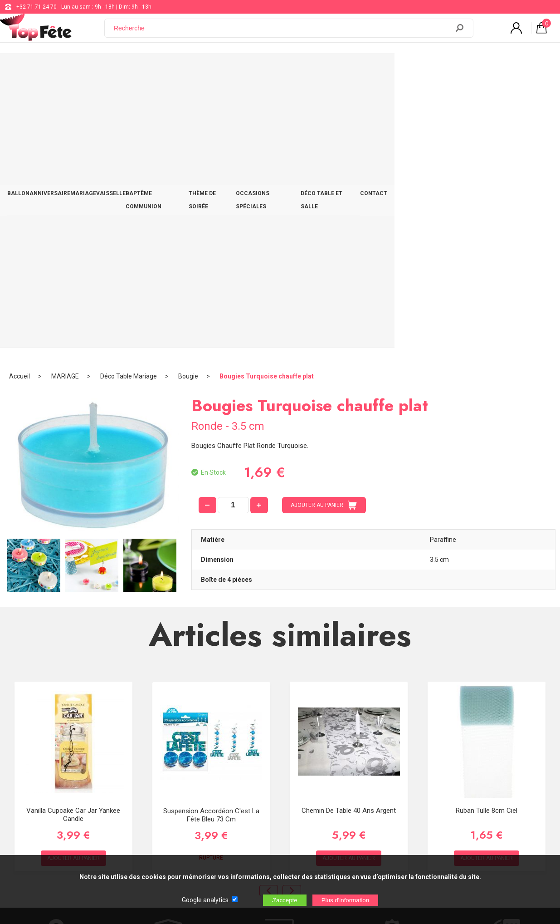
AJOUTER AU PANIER (324, 226)
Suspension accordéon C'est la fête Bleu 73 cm (211, 536)
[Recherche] (282, 33)
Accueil (19, 98)
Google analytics (205, 900)
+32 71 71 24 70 (37, 7)
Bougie (188, 98)
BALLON (37, 69)
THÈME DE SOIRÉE (310, 69)
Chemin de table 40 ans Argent (349, 531)
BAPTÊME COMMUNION (239, 69)
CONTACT (521, 69)
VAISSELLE (177, 69)
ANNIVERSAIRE (84, 69)
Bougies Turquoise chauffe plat (267, 98)
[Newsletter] (154, 816)
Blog (231, 767)
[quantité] (233, 226)
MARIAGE (133, 69)
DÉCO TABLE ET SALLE (461, 69)
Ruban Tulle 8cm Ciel (487, 531)
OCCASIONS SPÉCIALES (383, 69)
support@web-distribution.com (264, 744)
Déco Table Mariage (129, 98)
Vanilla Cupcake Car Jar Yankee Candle (73, 536)
